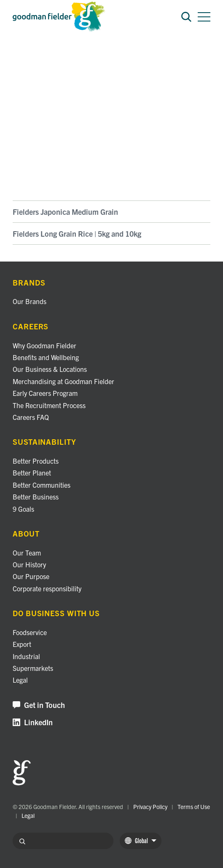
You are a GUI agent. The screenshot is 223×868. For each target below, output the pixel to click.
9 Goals (23, 509)
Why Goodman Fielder (44, 345)
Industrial (26, 656)
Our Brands (30, 301)
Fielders (50, 55)
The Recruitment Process (49, 405)
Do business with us (56, 613)
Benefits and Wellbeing (46, 357)
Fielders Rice (84, 55)
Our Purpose (31, 576)
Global (141, 840)
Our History (29, 564)
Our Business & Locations (50, 369)
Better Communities (42, 485)
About (26, 534)
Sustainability (44, 442)
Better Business (36, 497)
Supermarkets (33, 668)
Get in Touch (39, 705)
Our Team (27, 553)
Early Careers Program (45, 393)
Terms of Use (194, 807)
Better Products (36, 461)
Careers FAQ (31, 417)
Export (22, 644)
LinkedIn (33, 722)
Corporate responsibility (47, 588)
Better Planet (32, 473)
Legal (20, 680)
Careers (31, 327)
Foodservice (30, 632)
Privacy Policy (150, 807)
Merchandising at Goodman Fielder (63, 381)
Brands (22, 55)
